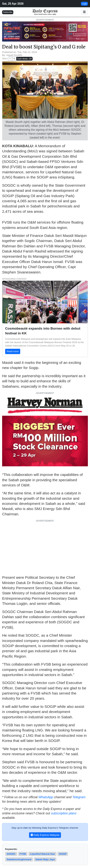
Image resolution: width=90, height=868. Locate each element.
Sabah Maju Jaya (45, 859)
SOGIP (63, 854)
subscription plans (64, 813)
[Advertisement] (45, 547)
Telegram (79, 797)
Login (84, 4)
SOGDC (11, 854)
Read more (13, 351)
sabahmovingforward (19, 859)
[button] (84, 12)
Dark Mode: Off (24, 59)
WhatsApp (46, 797)
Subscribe (8, 12)
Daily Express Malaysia (45, 835)
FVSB (23, 854)
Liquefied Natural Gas (42, 854)
